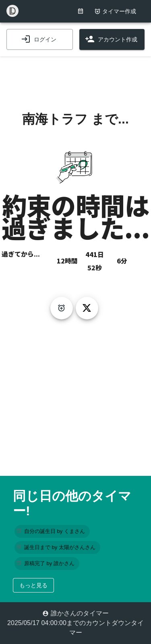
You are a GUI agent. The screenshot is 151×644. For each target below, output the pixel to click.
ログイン (39, 39)
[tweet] (87, 308)
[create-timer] (62, 308)
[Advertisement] (76, 76)
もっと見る (33, 585)
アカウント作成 (111, 39)
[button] (52, 531)
